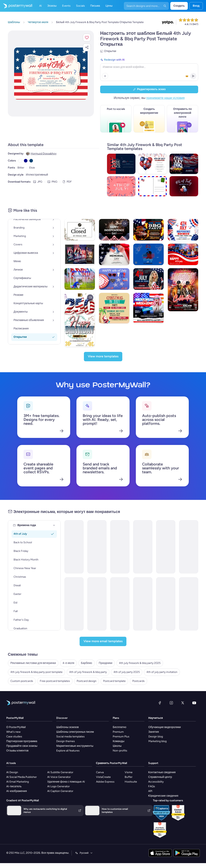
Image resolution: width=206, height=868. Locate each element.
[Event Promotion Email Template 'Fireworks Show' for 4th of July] (189, 547)
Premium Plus (121, 737)
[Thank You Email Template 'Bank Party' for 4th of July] (120, 604)
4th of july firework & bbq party (88, 672)
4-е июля (68, 663)
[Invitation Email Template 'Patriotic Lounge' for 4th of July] (120, 547)
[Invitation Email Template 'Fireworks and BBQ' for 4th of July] (74, 547)
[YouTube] (194, 703)
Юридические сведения (163, 796)
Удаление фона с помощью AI (66, 782)
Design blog (156, 737)
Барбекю (87, 663)
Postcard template (114, 681)
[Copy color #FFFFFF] (20, 161)
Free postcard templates (55, 681)
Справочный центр (160, 777)
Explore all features (68, 751)
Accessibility (156, 782)
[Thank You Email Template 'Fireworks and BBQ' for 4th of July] (74, 604)
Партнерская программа (22, 741)
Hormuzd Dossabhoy (44, 154)
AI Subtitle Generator (60, 772)
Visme (129, 772)
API (150, 791)
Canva (100, 772)
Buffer (129, 777)
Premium (118, 732)
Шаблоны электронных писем (75, 732)
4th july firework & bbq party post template (36, 672)
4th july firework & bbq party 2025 (140, 663)
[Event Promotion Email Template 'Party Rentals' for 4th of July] (97, 604)
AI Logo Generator (59, 786)
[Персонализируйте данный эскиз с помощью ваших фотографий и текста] (51, 74)
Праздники (106, 663)
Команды (118, 741)
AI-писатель (14, 786)
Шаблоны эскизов (68, 727)
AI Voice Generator (59, 777)
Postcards (138, 681)
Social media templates (70, 737)
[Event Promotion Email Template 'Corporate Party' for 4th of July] (189, 604)
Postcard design (87, 681)
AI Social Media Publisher (22, 777)
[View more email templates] (103, 641)
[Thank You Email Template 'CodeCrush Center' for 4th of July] (166, 604)
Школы (117, 746)
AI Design (12, 772)
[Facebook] (160, 703)
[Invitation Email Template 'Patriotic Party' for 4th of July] (143, 547)
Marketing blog (157, 741)
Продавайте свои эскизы (22, 746)
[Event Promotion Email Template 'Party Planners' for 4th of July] (143, 604)
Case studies (14, 737)
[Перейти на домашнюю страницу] (16, 6)
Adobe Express (105, 782)
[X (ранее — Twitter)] (183, 703)
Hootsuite (131, 782)
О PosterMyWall (16, 727)
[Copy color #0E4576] (31, 161)
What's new (13, 732)
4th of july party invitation (162, 672)
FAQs (152, 786)
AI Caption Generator (60, 791)
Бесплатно (119, 727)
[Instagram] (171, 703)
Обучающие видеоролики (165, 727)
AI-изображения (17, 791)
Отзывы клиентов (17, 751)
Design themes (66, 741)
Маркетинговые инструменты (75, 746)
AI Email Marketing (18, 782)
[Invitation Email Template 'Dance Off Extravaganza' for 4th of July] (97, 547)
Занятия (154, 732)
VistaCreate (103, 777)
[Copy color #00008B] (26, 161)
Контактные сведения (162, 772)
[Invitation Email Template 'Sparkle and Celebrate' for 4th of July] (166, 547)
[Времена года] (54, 525)
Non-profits (120, 751)
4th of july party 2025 (127, 672)
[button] (87, 38)
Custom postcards (22, 681)
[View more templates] (103, 357)
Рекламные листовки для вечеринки (33, 663)
